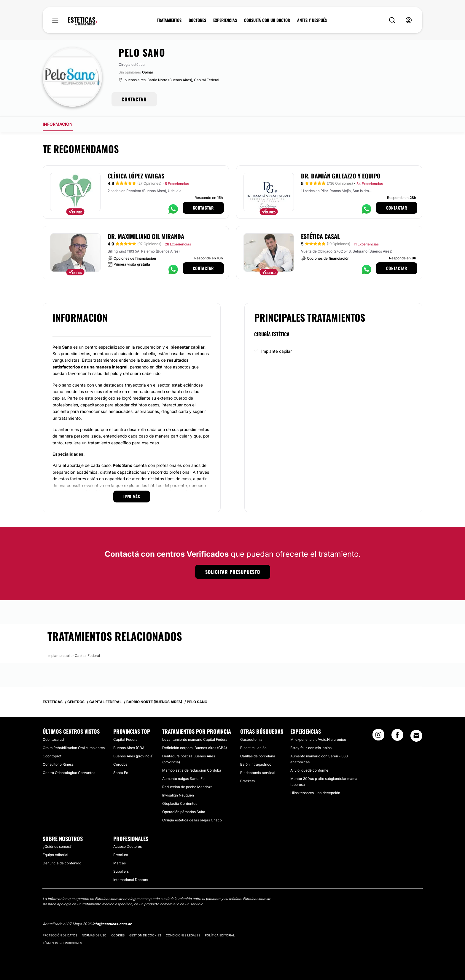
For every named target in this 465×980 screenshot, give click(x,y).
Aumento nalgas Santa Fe (183, 779)
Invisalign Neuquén (178, 795)
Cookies (118, 935)
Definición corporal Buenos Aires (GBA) (195, 748)
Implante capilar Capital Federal (74, 656)
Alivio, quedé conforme (309, 770)
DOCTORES (197, 20)
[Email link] (416, 736)
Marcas (120, 863)
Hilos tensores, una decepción (315, 793)
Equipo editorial (55, 855)
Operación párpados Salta (184, 812)
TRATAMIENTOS (169, 20)
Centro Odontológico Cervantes (69, 773)
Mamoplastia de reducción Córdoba (192, 770)
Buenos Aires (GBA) (129, 748)
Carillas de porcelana (258, 756)
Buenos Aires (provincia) (133, 756)
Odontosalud (53, 739)
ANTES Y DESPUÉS (312, 20)
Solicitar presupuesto (233, 572)
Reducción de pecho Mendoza (187, 787)
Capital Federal (126, 739)
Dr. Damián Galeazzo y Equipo (341, 176)
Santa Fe (121, 773)
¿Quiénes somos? (57, 846)
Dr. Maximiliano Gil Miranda (146, 236)
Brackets (247, 781)
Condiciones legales (183, 935)
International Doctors (131, 880)
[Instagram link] (378, 737)
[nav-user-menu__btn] (409, 20)
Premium (121, 855)
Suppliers (121, 871)
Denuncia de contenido (62, 863)
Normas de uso (94, 935)
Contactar (203, 208)
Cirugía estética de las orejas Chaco (192, 820)
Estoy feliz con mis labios (311, 748)
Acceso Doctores (128, 846)
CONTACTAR (134, 99)
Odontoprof (52, 756)
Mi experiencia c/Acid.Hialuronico (318, 739)
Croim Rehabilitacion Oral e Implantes (74, 748)
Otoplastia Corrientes (180, 803)
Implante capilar (277, 351)
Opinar (148, 72)
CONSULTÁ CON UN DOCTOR (267, 20)
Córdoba (120, 764)
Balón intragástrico (256, 764)
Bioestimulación (253, 748)
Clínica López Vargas (136, 176)
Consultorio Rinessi (59, 764)
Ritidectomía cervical (258, 773)
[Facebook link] (397, 737)
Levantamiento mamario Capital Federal (195, 739)
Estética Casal (320, 236)
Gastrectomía (251, 739)
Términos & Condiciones (62, 943)
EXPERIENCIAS (225, 20)
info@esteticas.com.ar (112, 924)
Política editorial (220, 935)
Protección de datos (60, 935)
